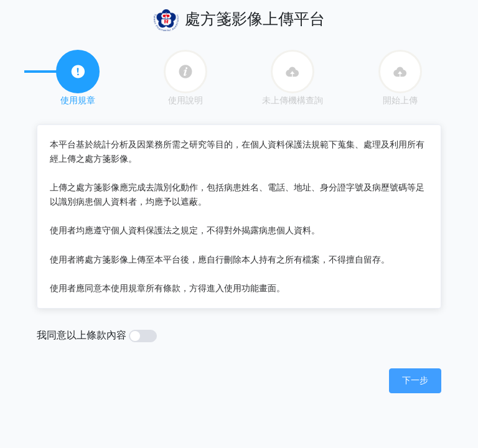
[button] (415, 380)
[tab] (78, 72)
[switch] (143, 336)
